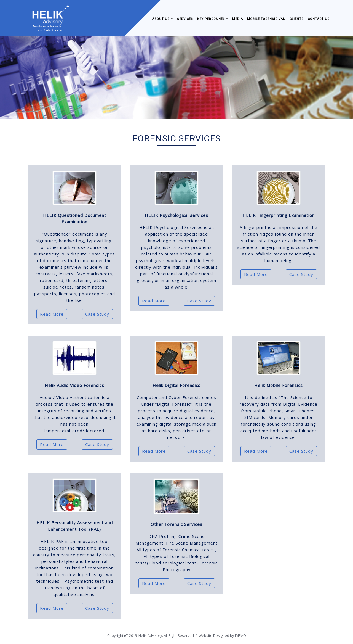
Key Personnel (213, 19)
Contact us (319, 19)
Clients (297, 19)
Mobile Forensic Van (266, 19)
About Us (163, 19)
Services (185, 19)
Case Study (97, 314)
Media (238, 19)
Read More (52, 314)
